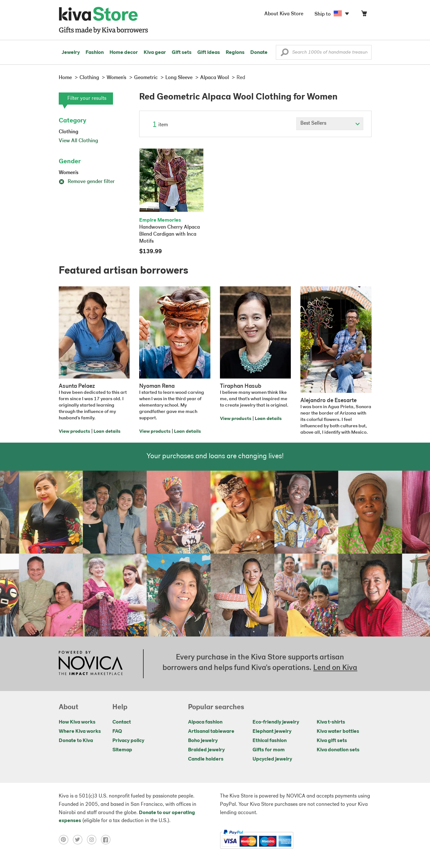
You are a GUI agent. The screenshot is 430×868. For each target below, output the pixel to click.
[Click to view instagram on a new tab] (94, 840)
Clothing (68, 132)
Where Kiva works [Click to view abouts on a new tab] (80, 732)
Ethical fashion (270, 741)
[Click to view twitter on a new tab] (80, 840)
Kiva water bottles (338, 732)
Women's (69, 173)
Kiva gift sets (332, 741)
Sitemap (122, 750)
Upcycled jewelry (272, 759)
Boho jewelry (203, 741)
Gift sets (182, 53)
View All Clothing (78, 141)
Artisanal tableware (211, 732)
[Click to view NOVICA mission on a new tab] (91, 664)
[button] (285, 54)
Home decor (124, 53)
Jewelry (71, 53)
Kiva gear (155, 53)
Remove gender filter (87, 182)
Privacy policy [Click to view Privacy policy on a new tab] (128, 741)
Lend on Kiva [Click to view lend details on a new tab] (335, 668)
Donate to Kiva (76, 741)
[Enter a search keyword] (324, 52)
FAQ (117, 732)
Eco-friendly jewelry (276, 722)
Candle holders (206, 759)
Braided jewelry (206, 750)
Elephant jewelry (272, 732)
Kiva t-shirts (331, 722)
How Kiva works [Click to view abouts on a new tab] (77, 722)
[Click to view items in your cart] (364, 15)
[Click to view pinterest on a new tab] (66, 840)
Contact (122, 722)
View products (74, 432)
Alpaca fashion (205, 722)
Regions (235, 53)
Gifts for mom (269, 750)
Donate (259, 53)
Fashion (95, 53)
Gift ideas (209, 53)
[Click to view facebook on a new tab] (107, 840)
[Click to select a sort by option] (330, 124)
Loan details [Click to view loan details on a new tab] (107, 432)
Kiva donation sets (338, 750)
